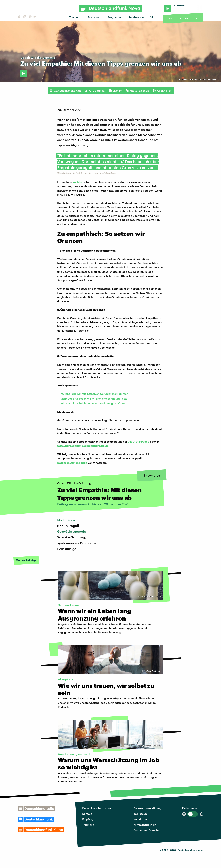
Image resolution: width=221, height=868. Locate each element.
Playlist (184, 18)
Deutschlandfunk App (65, 91)
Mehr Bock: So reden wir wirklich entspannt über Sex (94, 399)
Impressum (141, 814)
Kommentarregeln (145, 825)
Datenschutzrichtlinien (72, 463)
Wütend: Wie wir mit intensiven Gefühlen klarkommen (94, 394)
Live (170, 18)
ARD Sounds (95, 91)
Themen (74, 17)
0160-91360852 (138, 442)
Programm (114, 17)
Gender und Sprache (146, 830)
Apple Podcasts (137, 91)
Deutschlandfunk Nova (97, 808)
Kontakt (87, 814)
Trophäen (88, 825)
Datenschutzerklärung (147, 808)
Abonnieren (162, 91)
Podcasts (93, 17)
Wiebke (77, 182)
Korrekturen (141, 819)
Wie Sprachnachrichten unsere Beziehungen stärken (93, 403)
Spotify (115, 91)
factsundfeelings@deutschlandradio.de (83, 446)
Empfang (88, 819)
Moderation (136, 17)
